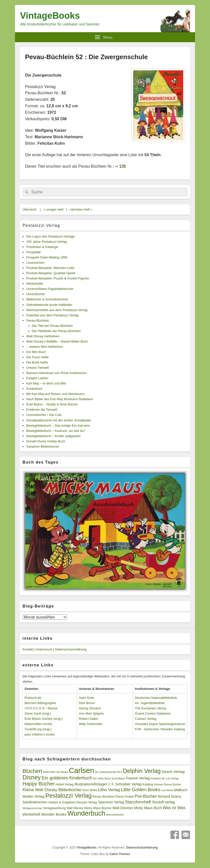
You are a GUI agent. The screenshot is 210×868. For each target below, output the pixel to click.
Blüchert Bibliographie (40, 703)
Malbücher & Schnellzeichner (47, 299)
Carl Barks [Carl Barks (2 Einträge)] (62, 772)
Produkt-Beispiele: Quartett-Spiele (51, 273)
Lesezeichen (35, 263)
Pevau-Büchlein (38, 320)
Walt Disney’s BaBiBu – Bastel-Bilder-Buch (57, 341)
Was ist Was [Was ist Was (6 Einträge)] (174, 808)
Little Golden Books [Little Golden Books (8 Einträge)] (140, 790)
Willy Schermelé (90, 724)
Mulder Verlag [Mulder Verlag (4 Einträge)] (33, 796)
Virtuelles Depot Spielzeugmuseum (160, 724)
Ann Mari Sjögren (91, 713)
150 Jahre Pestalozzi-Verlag (46, 242)
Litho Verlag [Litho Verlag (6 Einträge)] (109, 790)
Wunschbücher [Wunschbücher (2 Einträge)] (115, 815)
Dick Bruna (87, 703)
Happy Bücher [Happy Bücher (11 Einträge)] (39, 784)
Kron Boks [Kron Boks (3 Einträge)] (90, 790)
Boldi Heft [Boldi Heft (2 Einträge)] (49, 772)
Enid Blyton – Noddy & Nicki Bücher (52, 404)
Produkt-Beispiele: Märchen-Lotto (50, 268)
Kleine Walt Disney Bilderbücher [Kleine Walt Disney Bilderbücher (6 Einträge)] (52, 790)
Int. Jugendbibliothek (150, 703)
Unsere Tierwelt (37, 368)
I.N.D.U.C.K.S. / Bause (41, 708)
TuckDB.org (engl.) (38, 729)
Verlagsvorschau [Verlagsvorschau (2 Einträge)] (32, 808)
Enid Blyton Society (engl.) (43, 719)
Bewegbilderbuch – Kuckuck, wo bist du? (56, 431)
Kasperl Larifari (37, 378)
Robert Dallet (88, 719)
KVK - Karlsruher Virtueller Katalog (160, 729)
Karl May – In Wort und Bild (46, 383)
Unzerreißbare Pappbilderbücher (50, 289)
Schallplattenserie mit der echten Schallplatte (59, 420)
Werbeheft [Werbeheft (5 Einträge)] (31, 814)
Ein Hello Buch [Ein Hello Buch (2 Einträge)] (102, 778)
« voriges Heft (53, 209)
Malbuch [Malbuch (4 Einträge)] (181, 790)
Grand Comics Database (153, 713)
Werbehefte (35, 284)
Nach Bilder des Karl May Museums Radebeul (59, 399)
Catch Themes (120, 854)
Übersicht (29, 209)
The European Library (151, 708)
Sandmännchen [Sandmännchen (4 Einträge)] (35, 802)
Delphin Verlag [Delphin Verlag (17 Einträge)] (142, 771)
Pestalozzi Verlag (41, 225)
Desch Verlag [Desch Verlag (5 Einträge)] (173, 772)
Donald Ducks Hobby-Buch (46, 441)
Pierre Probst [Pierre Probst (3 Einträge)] (124, 797)
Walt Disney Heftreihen (43, 336)
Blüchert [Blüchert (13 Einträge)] (32, 771)
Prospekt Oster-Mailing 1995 (47, 257)
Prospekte (34, 252)
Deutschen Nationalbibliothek (156, 698)
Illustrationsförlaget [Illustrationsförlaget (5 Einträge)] (91, 784)
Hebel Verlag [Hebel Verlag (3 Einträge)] (64, 784)
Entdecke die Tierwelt (42, 410)
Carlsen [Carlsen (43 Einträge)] (81, 770)
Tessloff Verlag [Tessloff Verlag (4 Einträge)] (163, 802)
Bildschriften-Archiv (38, 724)
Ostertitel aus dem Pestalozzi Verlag (52, 315)
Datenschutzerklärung (71, 649)
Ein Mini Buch (36, 352)
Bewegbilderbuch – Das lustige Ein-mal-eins (58, 426)
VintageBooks (50, 16)
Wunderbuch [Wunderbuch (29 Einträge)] (86, 813)
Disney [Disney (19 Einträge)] (32, 777)
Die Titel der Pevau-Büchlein (52, 326)
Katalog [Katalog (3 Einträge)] (148, 784)
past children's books (40, 734)
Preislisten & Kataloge (42, 247)
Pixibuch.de (33, 698)
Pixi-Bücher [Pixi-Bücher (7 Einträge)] (146, 796)
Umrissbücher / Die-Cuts (44, 415)
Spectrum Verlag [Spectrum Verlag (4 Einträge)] (111, 802)
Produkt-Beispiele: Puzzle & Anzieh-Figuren (58, 278)
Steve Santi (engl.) (38, 713)
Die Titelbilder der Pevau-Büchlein (56, 331)
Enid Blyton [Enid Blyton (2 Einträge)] (118, 778)
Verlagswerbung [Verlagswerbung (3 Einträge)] (54, 808)
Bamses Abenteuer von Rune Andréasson (56, 373)
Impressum (44, 649)
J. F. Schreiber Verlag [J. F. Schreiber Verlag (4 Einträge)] (125, 784)
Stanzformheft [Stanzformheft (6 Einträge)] (138, 802)
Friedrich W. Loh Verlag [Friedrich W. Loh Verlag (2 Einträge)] (165, 778)
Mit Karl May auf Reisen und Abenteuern (55, 394)
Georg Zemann (90, 708)
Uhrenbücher (36, 294)
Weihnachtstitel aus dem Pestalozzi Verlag (57, 310)
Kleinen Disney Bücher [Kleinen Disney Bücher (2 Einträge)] (167, 784)
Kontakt (28, 649)
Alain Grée (86, 698)
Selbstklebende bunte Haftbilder (49, 305)
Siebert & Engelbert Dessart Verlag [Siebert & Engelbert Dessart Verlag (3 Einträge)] (73, 802)
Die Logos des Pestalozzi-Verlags (50, 236)
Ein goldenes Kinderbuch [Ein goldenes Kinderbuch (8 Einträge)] (67, 778)
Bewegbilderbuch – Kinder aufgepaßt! (53, 436)
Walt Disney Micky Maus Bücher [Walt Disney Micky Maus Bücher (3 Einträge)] (89, 808)
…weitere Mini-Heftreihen (45, 347)
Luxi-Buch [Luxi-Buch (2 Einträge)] (167, 790)
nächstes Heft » (81, 209)
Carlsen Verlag (146, 719)
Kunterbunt (34, 389)
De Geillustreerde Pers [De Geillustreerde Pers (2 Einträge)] (108, 772)
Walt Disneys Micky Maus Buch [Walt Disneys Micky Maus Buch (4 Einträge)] (137, 808)
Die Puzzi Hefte (37, 357)
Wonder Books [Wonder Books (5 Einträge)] (54, 814)
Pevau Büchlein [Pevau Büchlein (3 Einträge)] (103, 797)
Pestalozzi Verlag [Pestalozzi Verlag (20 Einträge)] (68, 796)
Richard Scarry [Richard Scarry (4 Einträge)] (169, 796)
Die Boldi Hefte (37, 362)
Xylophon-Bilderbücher (43, 446)
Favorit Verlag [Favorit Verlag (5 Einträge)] (138, 778)
